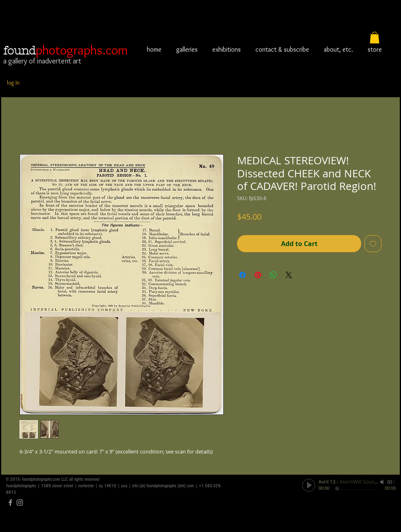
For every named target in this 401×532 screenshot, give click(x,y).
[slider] (392, 482)
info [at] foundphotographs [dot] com (163, 486)
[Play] (309, 485)
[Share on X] (289, 275)
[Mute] (383, 482)
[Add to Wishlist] (373, 244)
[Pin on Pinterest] (258, 275)
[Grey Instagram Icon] (20, 503)
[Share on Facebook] (242, 275)
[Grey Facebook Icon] (10, 503)
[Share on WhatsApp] (273, 275)
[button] (375, 38)
